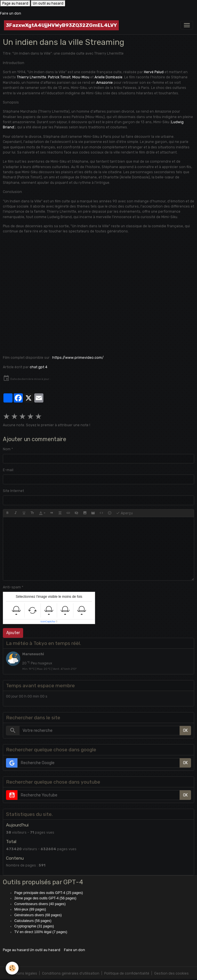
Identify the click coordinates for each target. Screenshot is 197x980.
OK (185, 731)
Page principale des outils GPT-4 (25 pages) (49, 893)
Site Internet (13, 491)
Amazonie (104, 83)
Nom (7, 449)
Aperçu (124, 513)
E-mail (8, 470)
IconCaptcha (48, 622)
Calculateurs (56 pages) (33, 921)
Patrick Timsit (59, 77)
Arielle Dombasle (108, 77)
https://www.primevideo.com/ (78, 358)
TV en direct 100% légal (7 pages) (41, 932)
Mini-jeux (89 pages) (30, 909)
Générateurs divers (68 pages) (38, 915)
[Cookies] (12, 968)
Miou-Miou (81, 77)
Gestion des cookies (171, 973)
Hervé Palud (154, 72)
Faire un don (11, 13)
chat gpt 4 (39, 367)
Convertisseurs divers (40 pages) (40, 904)
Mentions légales (23, 973)
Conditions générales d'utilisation (71, 973)
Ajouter (13, 633)
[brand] (61, 25)
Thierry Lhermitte (32, 77)
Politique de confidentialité (127, 973)
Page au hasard (15, 3)
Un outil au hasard (48, 3)
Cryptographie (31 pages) (34, 926)
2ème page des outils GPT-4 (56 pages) (45, 898)
